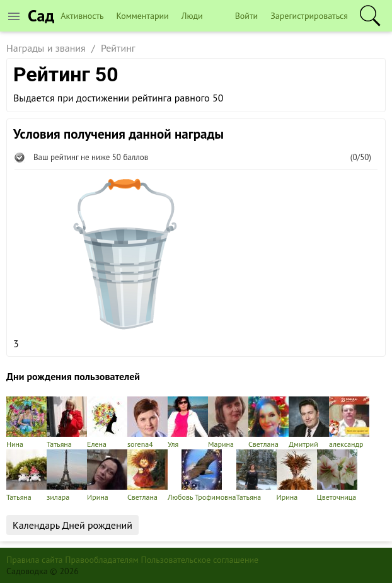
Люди (192, 16)
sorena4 (147, 423)
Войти (247, 16)
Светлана (268, 423)
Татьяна (67, 423)
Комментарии (143, 16)
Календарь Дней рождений (72, 525)
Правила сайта (35, 560)
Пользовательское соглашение (200, 560)
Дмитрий (309, 423)
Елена (107, 423)
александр (349, 423)
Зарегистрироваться (309, 16)
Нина (26, 423)
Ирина (107, 476)
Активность (82, 16)
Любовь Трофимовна (202, 476)
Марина (228, 423)
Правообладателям (102, 560)
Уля (188, 423)
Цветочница (337, 476)
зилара (67, 476)
